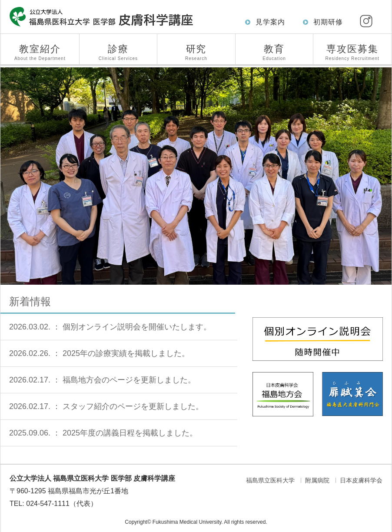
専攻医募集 (352, 52)
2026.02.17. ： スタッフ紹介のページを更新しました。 (106, 406)
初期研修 (328, 22)
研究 (196, 52)
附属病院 (317, 480)
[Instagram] (366, 21)
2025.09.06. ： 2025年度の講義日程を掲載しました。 (103, 433)
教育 (274, 52)
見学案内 (270, 22)
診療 (118, 52)
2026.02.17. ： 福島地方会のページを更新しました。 (102, 380)
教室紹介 (40, 52)
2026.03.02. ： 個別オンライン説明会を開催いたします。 (110, 327)
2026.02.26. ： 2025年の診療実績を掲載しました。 (99, 353)
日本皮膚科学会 (361, 480)
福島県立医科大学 (270, 480)
